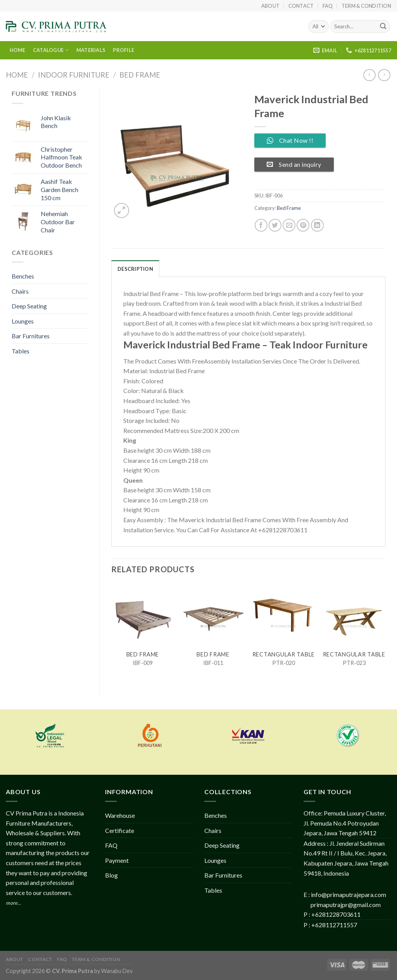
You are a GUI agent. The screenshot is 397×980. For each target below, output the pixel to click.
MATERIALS (91, 50)
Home (17, 75)
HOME (18, 50)
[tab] (135, 268)
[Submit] (383, 27)
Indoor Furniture (74, 75)
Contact (301, 6)
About (270, 6)
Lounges (23, 321)
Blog (111, 875)
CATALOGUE (51, 50)
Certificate (120, 830)
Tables (21, 351)
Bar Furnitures (31, 336)
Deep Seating (29, 306)
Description (135, 269)
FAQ (328, 6)
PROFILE (123, 50)
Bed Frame (140, 75)
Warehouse (120, 815)
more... (13, 903)
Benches (23, 276)
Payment (117, 860)
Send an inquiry (294, 164)
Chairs (20, 291)
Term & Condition (366, 6)
